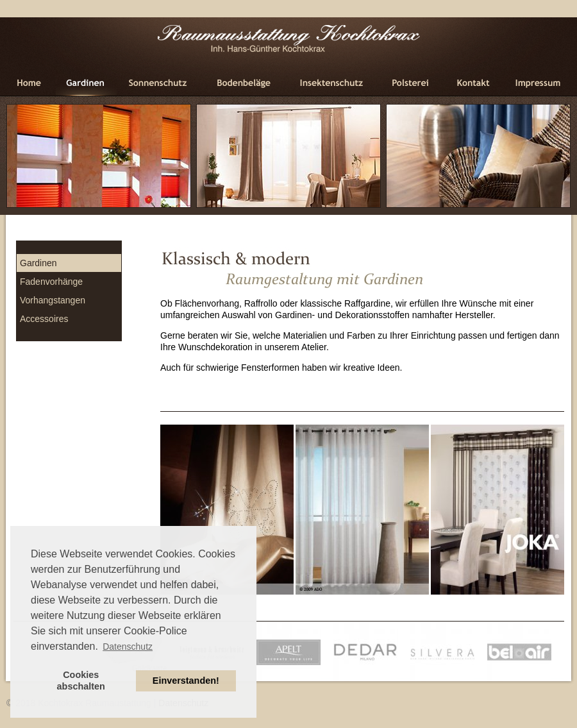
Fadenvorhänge (51, 282)
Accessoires (44, 319)
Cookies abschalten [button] (81, 681)
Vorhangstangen (53, 300)
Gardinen (38, 263)
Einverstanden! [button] (186, 681)
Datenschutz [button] (128, 647)
